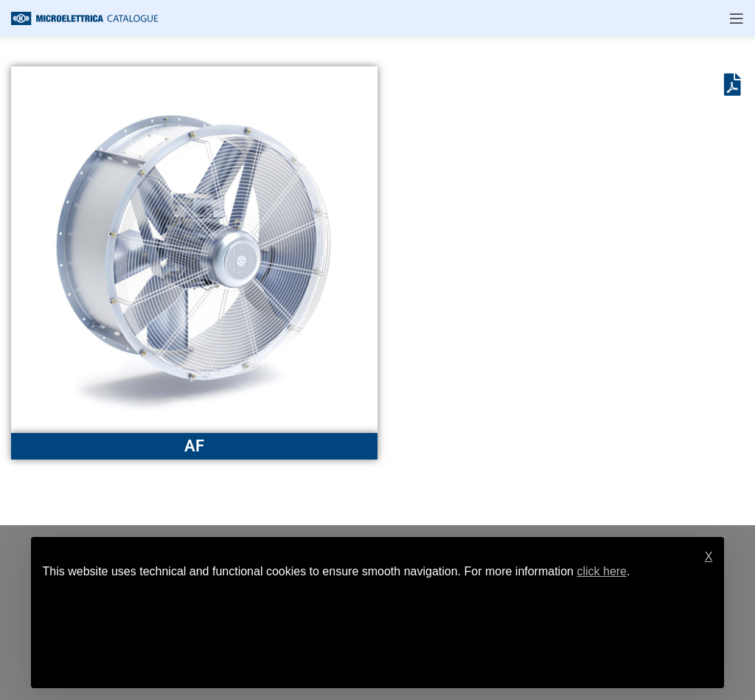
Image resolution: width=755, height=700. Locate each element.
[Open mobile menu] (737, 18)
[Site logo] (85, 17)
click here (602, 571)
